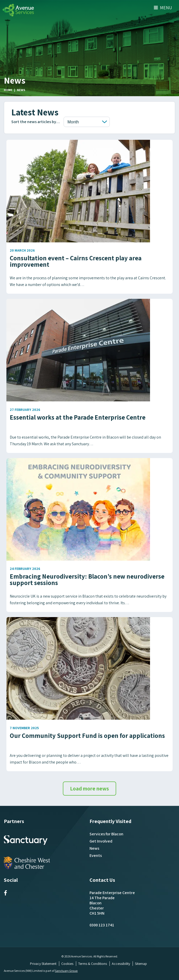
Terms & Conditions (93, 964)
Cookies (67, 964)
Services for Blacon (106, 834)
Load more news (89, 789)
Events (96, 855)
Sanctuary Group (66, 971)
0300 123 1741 (102, 925)
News (94, 848)
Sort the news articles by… (36, 122)
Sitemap (141, 964)
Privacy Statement (43, 964)
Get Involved (101, 841)
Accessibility (121, 964)
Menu (163, 8)
